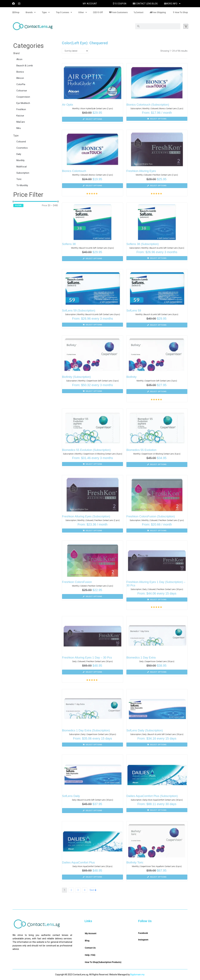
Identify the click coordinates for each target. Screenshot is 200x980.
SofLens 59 (134, 310)
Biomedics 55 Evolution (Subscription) (87, 450)
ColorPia (21, 84)
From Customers (118, 12)
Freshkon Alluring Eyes (142, 171)
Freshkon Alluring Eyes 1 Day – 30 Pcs (88, 657)
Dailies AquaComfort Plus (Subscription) (153, 796)
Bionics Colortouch (74, 171)
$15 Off (98, 12)
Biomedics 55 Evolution (142, 450)
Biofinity (132, 377)
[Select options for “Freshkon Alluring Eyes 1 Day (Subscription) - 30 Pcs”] (157, 600)
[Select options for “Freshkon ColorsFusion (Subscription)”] (157, 531)
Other (83, 12)
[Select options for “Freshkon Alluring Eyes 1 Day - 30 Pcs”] (92, 672)
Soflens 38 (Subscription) (143, 244)
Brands (31, 12)
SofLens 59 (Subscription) (79, 310)
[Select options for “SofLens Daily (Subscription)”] (157, 745)
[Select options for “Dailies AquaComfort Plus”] (92, 877)
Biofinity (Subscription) (77, 377)
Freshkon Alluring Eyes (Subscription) (87, 516)
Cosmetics (22, 148)
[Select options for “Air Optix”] (92, 119)
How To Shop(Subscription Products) (103, 962)
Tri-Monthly (22, 185)
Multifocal (21, 167)
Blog (87, 941)
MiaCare (21, 122)
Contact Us (90, 948)
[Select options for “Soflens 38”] (92, 259)
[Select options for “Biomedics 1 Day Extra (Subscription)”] (92, 745)
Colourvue (22, 91)
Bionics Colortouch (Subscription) (148, 105)
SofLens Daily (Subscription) (145, 730)
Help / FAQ (90, 955)
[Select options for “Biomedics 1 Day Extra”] (157, 672)
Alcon (19, 59)
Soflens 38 (69, 244)
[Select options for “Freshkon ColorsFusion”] (92, 597)
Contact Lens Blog (145, 4)
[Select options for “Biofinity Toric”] (157, 877)
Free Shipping (158, 12)
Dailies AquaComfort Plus (79, 862)
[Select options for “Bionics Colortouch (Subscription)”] (157, 119)
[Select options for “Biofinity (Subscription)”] (92, 391)
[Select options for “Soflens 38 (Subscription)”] (157, 258)
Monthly (20, 160)
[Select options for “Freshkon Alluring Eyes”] (157, 186)
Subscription (23, 173)
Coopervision (23, 97)
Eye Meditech (23, 103)
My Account (90, 4)
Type (46, 12)
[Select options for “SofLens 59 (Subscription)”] (92, 325)
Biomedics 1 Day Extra (141, 657)
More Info (172, 4)
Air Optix (68, 105)
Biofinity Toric (135, 862)
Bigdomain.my (137, 975)
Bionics (20, 72)
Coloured (21, 142)
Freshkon (21, 109)
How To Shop (180, 12)
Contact (139, 12)
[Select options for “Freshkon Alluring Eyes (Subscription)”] (92, 531)
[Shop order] (75, 51)
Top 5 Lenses (64, 12)
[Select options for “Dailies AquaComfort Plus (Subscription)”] (157, 810)
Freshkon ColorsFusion (77, 582)
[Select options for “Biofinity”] (157, 392)
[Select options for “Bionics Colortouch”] (92, 186)
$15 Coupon (120, 4)
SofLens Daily (71, 796)
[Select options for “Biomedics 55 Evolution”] (157, 464)
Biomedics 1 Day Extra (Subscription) (87, 730)
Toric (19, 179)
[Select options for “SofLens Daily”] (92, 811)
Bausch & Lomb (25, 66)
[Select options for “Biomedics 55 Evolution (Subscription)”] (92, 464)
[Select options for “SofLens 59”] (157, 325)
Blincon (20, 78)
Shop (16, 12)
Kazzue (20, 116)
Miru (19, 128)
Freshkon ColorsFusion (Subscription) (151, 516)
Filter (18, 205)
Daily (19, 154)
